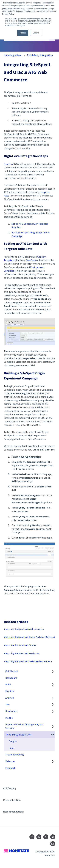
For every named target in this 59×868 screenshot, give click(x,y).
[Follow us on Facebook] (32, 837)
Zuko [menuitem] (11, 748)
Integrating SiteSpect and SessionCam (22, 653)
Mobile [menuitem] (9, 718)
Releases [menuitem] (10, 761)
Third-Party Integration (40, 55)
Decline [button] (36, 33)
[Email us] (53, 844)
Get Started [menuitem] (12, 671)
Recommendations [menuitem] (13, 812)
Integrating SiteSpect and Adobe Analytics (24, 629)
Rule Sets (31, 260)
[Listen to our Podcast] (53, 837)
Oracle (7, 164)
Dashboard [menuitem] (11, 678)
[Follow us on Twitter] (39, 837)
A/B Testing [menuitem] (10, 788)
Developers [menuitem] (11, 711)
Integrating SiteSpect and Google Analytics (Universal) (29, 637)
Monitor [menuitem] (10, 691)
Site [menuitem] (7, 704)
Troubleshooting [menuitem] (15, 755)
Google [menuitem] (13, 741)
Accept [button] (23, 33)
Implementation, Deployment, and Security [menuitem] (24, 726)
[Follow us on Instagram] (46, 837)
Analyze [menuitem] (10, 698)
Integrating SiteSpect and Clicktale (20, 645)
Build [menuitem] (8, 684)
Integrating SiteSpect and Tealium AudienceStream (28, 661)
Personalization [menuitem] (12, 800)
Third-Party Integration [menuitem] (18, 735)
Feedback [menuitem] (10, 768)
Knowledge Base (13, 55)
